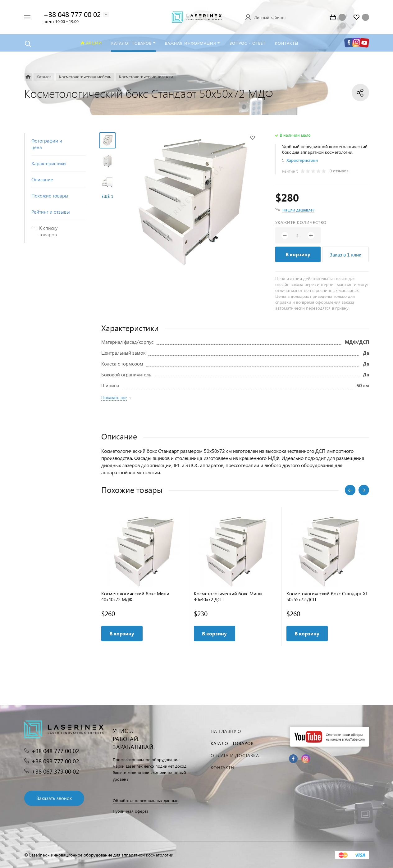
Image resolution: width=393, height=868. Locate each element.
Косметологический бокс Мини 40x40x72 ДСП (228, 597)
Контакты (223, 768)
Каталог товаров (232, 743)
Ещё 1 (107, 196)
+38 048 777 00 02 (72, 14)
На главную (226, 731)
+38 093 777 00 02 (55, 761)
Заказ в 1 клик (345, 254)
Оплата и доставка (235, 755)
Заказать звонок (54, 798)
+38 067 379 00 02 (55, 771)
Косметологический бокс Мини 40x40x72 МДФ (135, 597)
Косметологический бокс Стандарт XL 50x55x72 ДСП (327, 597)
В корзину (298, 254)
